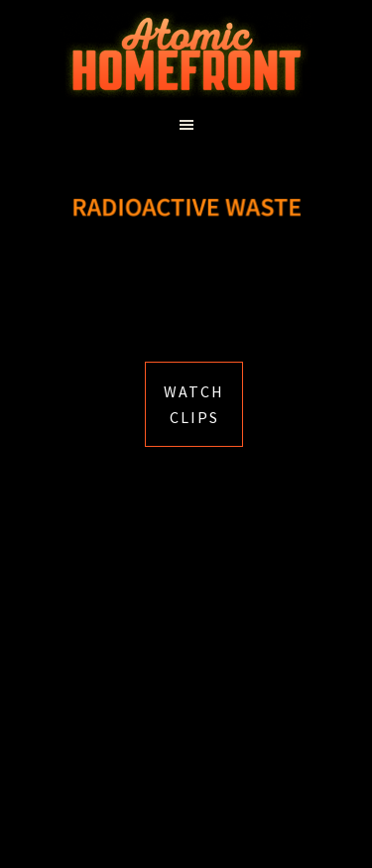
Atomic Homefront (186, 54)
